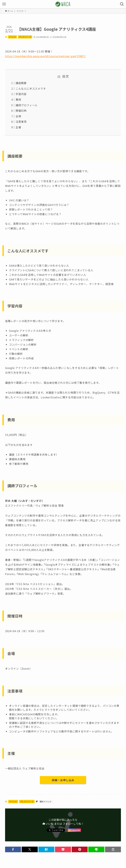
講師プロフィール (27, 105)
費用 (18, 100)
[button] (13, 849)
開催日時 (21, 111)
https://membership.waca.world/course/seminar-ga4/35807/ (46, 56)
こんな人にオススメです (31, 88)
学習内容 (21, 94)
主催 (18, 127)
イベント (12, 37)
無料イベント (46, 801)
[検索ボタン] (122, 4)
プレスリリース (25, 37)
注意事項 (21, 122)
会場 (18, 116)
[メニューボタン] (4, 4)
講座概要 (21, 83)
